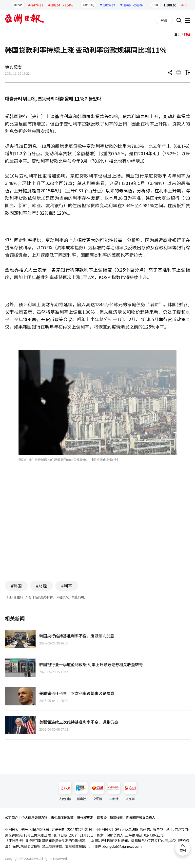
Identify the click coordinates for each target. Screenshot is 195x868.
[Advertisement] (97, 529)
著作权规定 (85, 817)
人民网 (130, 791)
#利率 (67, 586)
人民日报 (65, 791)
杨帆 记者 (13, 67)
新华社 (81, 791)
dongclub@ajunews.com (122, 846)
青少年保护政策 (62, 817)
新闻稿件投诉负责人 (141, 817)
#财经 (41, 586)
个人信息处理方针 (34, 817)
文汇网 (98, 791)
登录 (164, 20)
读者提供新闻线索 (110, 817)
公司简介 (11, 817)
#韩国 (16, 586)
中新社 (114, 791)
